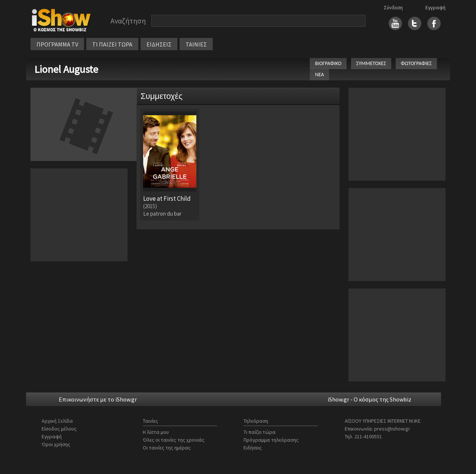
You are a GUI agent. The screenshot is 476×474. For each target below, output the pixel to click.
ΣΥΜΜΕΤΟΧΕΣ (371, 63)
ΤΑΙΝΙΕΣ (196, 44)
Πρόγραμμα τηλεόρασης (271, 440)
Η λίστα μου (156, 432)
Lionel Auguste (66, 69)
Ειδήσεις (253, 448)
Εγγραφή (435, 7)
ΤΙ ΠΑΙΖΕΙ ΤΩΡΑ (112, 44)
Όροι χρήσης (56, 444)
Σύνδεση (393, 7)
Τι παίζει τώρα (260, 432)
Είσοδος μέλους (59, 429)
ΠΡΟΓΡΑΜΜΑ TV (57, 44)
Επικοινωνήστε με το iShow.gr (98, 399)
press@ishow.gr (392, 429)
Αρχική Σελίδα (57, 421)
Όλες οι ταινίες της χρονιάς (174, 440)
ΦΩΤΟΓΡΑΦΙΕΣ (416, 63)
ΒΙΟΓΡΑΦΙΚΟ (328, 63)
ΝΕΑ (319, 75)
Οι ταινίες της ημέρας (167, 448)
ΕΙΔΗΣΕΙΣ (159, 44)
